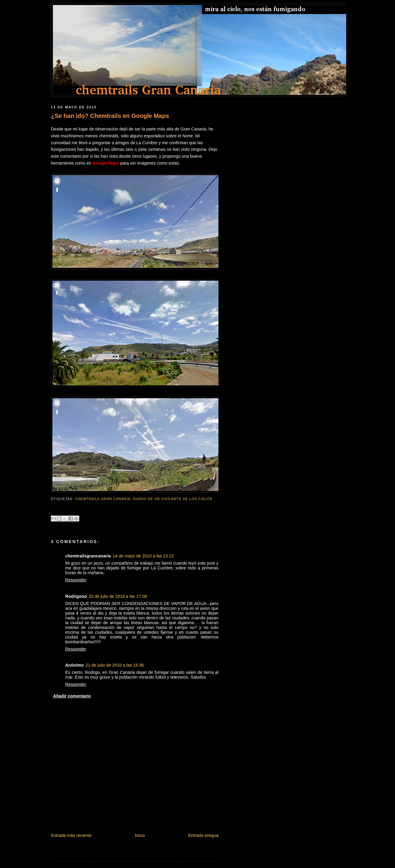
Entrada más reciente (71, 835)
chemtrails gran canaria (103, 499)
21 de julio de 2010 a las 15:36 (115, 665)
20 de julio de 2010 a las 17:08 (118, 596)
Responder (76, 580)
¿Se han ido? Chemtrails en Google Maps (110, 116)
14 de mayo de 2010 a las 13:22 (143, 556)
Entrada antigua (203, 835)
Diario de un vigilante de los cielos (173, 499)
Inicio (140, 835)
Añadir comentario (72, 696)
